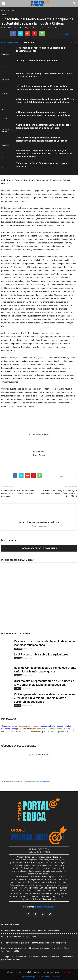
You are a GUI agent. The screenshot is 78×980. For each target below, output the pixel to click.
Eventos (5, 94)
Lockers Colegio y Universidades (28, 732)
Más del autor (30, 42)
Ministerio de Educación (43, 729)
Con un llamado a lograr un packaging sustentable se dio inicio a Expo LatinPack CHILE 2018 (58, 493)
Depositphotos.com (44, 782)
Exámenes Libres (9, 729)
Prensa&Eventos (53, 972)
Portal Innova (9, 972)
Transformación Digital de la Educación (59, 732)
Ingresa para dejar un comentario (39, 548)
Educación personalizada (29, 726)
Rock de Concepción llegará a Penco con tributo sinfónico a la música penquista (34, 943)
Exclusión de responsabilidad (48, 977)
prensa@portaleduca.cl (45, 907)
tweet (65, 34)
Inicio (3, 10)
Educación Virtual (64, 726)
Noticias (5, 15)
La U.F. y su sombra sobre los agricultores (37, 61)
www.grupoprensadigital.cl (46, 862)
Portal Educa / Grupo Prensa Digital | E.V (19, 28)
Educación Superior (6, 130)
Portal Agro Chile (39, 972)
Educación (6, 54)
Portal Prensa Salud (23, 972)
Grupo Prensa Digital (28, 977)
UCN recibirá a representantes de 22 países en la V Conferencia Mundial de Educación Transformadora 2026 (37, 950)
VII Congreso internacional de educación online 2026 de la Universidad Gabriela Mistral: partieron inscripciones (45, 698)
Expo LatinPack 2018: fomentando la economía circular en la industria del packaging (18, 493)
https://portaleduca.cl (39, 526)
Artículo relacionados (11, 42)
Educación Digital (48, 726)
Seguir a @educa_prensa (39, 754)
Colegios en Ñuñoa (9, 726)
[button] (74, 4)
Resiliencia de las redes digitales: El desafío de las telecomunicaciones (30, 931)
